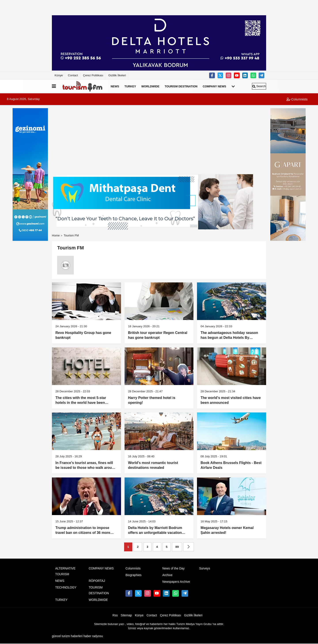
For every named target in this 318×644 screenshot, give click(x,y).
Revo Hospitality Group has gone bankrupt (83, 335)
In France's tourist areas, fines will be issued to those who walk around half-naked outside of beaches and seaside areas (86, 466)
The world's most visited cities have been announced (231, 400)
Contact (73, 75)
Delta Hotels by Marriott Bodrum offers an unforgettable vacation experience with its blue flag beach (157, 531)
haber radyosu (93, 636)
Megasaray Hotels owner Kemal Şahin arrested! (227, 530)
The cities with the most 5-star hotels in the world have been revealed (81, 401)
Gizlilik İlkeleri (117, 75)
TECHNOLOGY (66, 587)
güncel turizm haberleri (67, 636)
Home (56, 235)
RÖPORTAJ (97, 581)
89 (177, 547)
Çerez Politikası (93, 75)
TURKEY (130, 86)
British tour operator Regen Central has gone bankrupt (158, 335)
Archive (167, 575)
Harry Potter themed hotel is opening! (152, 400)
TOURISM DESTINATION (181, 86)
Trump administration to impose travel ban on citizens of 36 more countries (83, 531)
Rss (115, 615)
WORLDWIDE (150, 86)
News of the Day (173, 568)
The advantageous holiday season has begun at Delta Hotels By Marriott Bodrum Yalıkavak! (229, 336)
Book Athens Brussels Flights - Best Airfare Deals (231, 465)
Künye (59, 75)
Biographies (133, 575)
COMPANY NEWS (214, 86)
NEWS (115, 86)
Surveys (205, 568)
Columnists (297, 99)
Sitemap (126, 615)
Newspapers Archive (176, 582)
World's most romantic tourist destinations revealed (153, 465)
